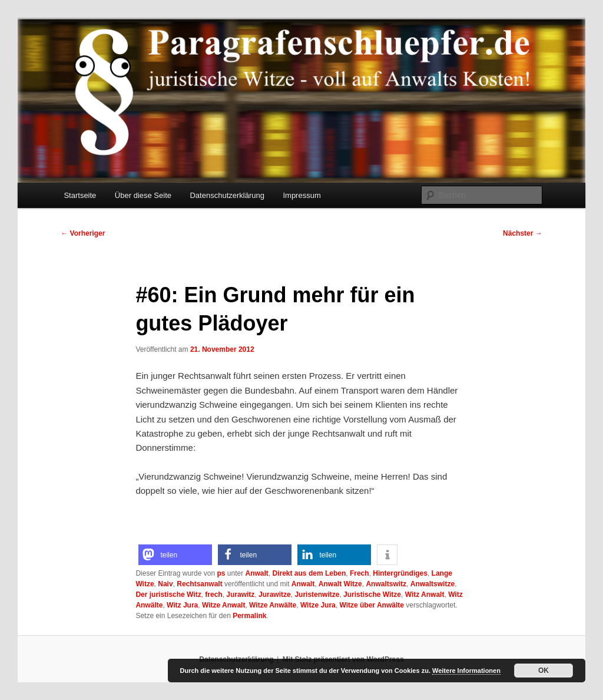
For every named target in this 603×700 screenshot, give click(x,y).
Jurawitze (275, 595)
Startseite (80, 195)
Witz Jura (182, 605)
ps (221, 573)
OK (544, 671)
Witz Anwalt (425, 595)
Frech (360, 573)
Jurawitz (240, 595)
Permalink (249, 616)
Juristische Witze (372, 595)
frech (213, 595)
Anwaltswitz (386, 584)
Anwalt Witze (340, 584)
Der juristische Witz (168, 595)
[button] (175, 555)
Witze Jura (318, 605)
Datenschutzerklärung (227, 195)
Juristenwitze (317, 595)
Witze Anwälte (273, 605)
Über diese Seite (143, 195)
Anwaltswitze (433, 584)
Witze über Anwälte (371, 605)
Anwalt (257, 573)
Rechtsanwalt (199, 584)
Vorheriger (83, 233)
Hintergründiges (400, 573)
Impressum (301, 195)
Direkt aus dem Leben (309, 573)
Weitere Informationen (466, 671)
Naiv (165, 584)
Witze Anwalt (223, 605)
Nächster (523, 233)
